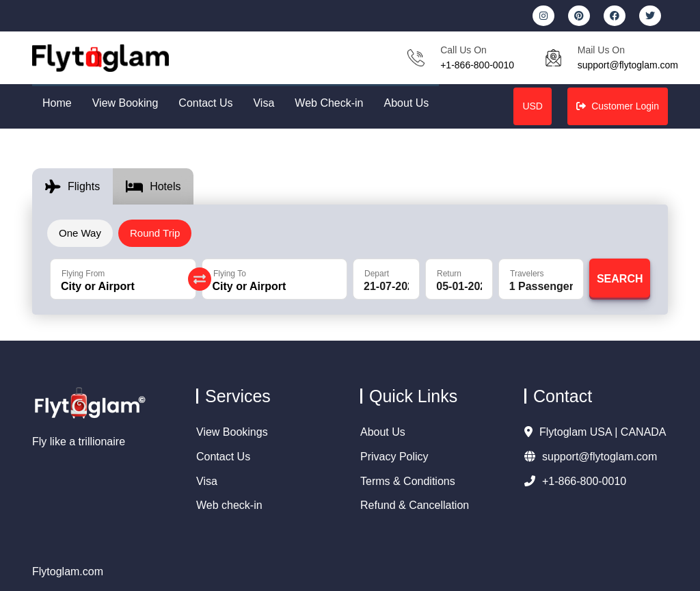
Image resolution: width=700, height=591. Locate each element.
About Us (407, 103)
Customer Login (618, 106)
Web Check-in (329, 103)
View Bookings (232, 432)
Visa (264, 103)
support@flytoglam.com (628, 65)
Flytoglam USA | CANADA (595, 432)
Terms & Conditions (408, 481)
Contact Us (205, 103)
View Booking (125, 103)
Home (57, 103)
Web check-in (229, 505)
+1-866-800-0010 (477, 65)
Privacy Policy (394, 457)
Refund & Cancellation (415, 505)
